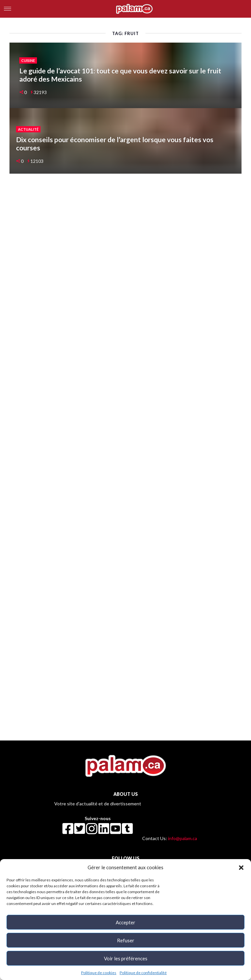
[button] (241, 867)
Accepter (125, 922)
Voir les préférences (126, 958)
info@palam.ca (183, 838)
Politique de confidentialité (143, 973)
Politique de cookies (99, 973)
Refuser (126, 940)
